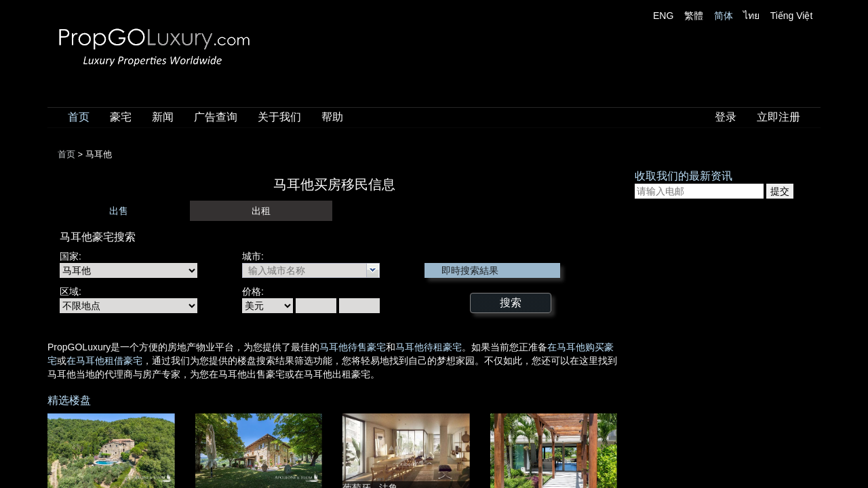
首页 (79, 117)
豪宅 (121, 117)
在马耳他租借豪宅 (104, 361)
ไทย (751, 16)
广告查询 (216, 117)
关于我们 (279, 117)
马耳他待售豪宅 (353, 347)
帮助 (332, 117)
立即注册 (778, 117)
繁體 (694, 16)
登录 (726, 117)
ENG (663, 16)
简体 (724, 16)
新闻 (163, 117)
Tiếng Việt (792, 16)
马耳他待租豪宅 (429, 347)
